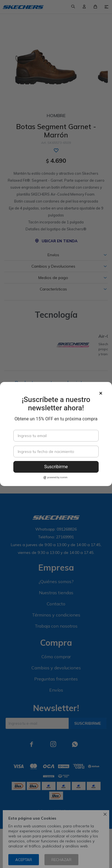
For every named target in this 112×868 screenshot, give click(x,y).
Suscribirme (56, 467)
